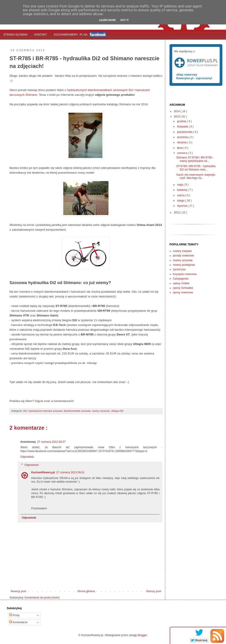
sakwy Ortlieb (181, 283)
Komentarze (18, 622)
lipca (180, 148)
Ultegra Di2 (117, 411)
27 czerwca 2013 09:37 (51, 442)
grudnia (182, 121)
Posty (14, 615)
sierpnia (182, 142)
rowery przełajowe (184, 265)
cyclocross (179, 269)
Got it (124, 20)
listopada (183, 127)
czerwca (182, 153)
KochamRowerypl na (80, 34)
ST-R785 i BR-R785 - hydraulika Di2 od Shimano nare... (196, 168)
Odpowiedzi (32, 465)
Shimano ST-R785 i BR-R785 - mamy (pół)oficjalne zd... (195, 159)
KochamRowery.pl (43, 472)
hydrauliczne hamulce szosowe (45, 411)
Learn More (107, 20)
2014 (177, 111)
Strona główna (15, 35)
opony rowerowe (183, 292)
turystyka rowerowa (185, 274)
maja (180, 185)
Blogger (142, 635)
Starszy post (154, 591)
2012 (177, 213)
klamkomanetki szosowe (77, 411)
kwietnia (182, 190)
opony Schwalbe (183, 288)
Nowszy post (18, 591)
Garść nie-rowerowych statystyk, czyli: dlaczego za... (196, 176)
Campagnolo (181, 279)
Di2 (25, 411)
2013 (177, 117)
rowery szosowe (101, 411)
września (183, 137)
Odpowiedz (27, 457)
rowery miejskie (182, 251)
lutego (181, 201)
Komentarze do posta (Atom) (42, 598)
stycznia (182, 206)
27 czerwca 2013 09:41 (70, 472)
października (185, 132)
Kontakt (41, 35)
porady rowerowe (183, 256)
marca (181, 195)
